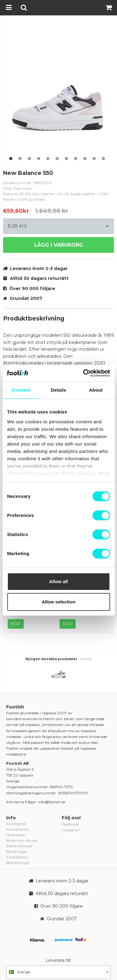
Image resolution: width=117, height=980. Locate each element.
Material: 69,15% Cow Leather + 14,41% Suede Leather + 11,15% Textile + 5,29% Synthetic (56, 197)
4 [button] (39, 159)
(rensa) (86, 659)
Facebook (70, 824)
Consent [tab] (21, 390)
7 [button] (66, 159)
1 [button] (11, 159)
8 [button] (76, 159)
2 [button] (20, 159)
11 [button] (103, 159)
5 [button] (48, 159)
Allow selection (59, 602)
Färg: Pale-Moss (17, 188)
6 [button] (57, 159)
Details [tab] (59, 390)
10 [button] (94, 159)
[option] (59, 94)
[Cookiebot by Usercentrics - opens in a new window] (84, 373)
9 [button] (85, 159)
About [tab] (96, 390)
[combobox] (59, 972)
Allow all (59, 581)
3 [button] (29, 159)
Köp (16, 624)
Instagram (71, 830)
